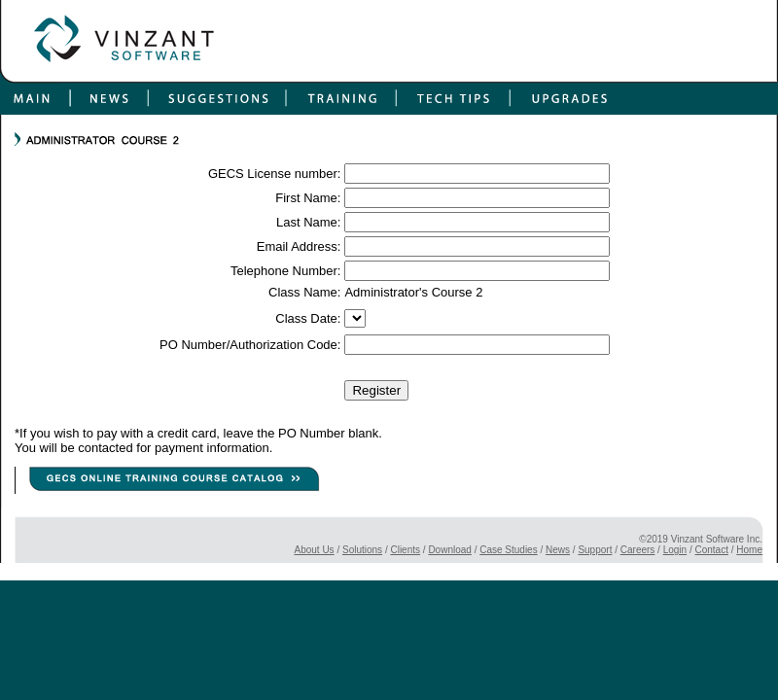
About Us (314, 550)
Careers (638, 550)
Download (449, 550)
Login (675, 550)
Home (749, 550)
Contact (712, 550)
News (558, 550)
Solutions (362, 550)
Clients (405, 550)
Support (595, 550)
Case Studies (508, 550)
